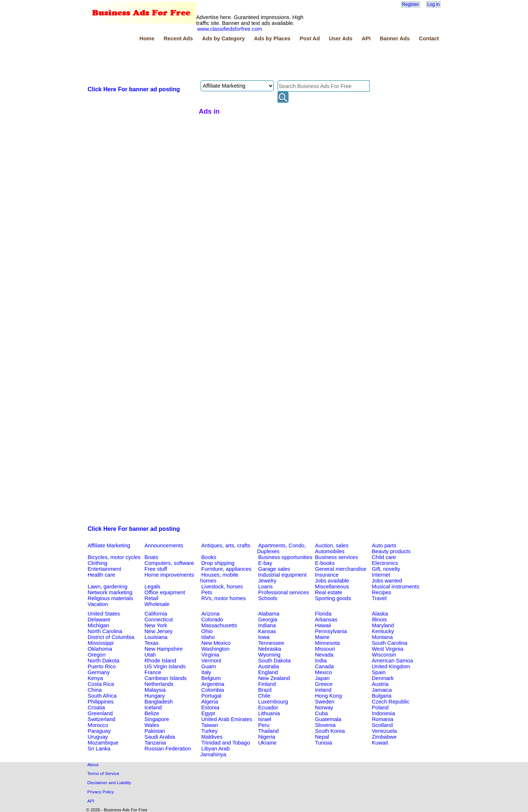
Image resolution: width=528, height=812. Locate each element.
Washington (215, 649)
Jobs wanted (387, 581)
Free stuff (156, 569)
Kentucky (383, 631)
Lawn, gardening (107, 587)
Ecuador (268, 708)
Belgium (211, 678)
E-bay (265, 563)
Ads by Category (223, 38)
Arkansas (326, 620)
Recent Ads (178, 38)
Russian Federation (168, 749)
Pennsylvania (331, 631)
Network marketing (110, 592)
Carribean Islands (166, 678)
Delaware (99, 620)
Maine (322, 637)
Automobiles (330, 551)
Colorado (212, 620)
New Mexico (216, 643)
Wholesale (157, 604)
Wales (152, 725)
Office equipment (165, 592)
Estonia (210, 708)
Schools (268, 598)
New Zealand (274, 678)
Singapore (157, 719)
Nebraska (270, 649)
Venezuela (384, 731)
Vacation (98, 604)
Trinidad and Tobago (226, 743)
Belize (152, 713)
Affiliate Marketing (109, 545)
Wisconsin (384, 655)
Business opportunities (285, 557)
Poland (380, 708)
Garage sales (274, 569)
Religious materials (110, 598)
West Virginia (388, 649)
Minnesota (327, 643)
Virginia (210, 655)
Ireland (323, 690)
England (268, 672)
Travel (379, 598)
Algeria (210, 702)
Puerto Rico (102, 666)
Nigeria (267, 737)
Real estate (329, 592)
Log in (433, 4)
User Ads (341, 38)
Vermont (211, 661)
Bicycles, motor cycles (114, 557)
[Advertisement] (220, 62)
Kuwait (380, 743)
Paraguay (99, 731)
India (321, 661)
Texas (151, 643)
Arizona (210, 614)
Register (410, 4)
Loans (265, 587)
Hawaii (323, 625)
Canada (324, 666)
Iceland (153, 708)
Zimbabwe (384, 737)
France (153, 672)
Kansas (267, 631)
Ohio (207, 631)
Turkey (209, 731)
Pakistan (155, 731)
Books (209, 557)
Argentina (213, 684)
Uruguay (98, 737)
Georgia (268, 620)
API (366, 38)
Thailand (268, 731)
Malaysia (155, 690)
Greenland (100, 713)
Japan (322, 678)
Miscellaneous (332, 587)
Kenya (95, 678)
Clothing (98, 563)
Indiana (267, 625)
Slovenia (325, 725)
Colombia (213, 690)
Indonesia (384, 713)
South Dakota (274, 661)
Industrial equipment (282, 575)
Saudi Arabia (160, 737)
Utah (150, 655)
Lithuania (269, 713)
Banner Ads (395, 38)
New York (156, 625)
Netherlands (159, 684)
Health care (101, 575)
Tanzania (155, 743)
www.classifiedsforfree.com (230, 29)
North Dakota (103, 661)
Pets (207, 592)
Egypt (208, 713)
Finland (267, 684)
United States (104, 614)
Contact (429, 38)
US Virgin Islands (165, 666)
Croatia (96, 708)
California (156, 614)
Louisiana (156, 637)
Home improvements (169, 575)
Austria (380, 684)
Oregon (97, 655)
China (95, 690)
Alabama (269, 614)
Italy (206, 672)
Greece (324, 684)
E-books (325, 563)
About (93, 765)
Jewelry (267, 581)
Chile (264, 696)
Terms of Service (103, 773)
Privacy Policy (101, 792)
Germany (99, 672)
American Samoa (392, 661)
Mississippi (101, 643)
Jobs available (332, 581)
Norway (324, 708)
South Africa (102, 696)
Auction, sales (332, 545)
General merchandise (341, 569)
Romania (383, 719)
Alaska (380, 614)
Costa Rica (101, 684)
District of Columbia (111, 637)
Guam (209, 666)
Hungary (155, 696)
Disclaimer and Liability (109, 782)
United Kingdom (391, 666)
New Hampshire (164, 649)
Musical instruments (396, 587)
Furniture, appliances (226, 569)
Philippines (101, 702)
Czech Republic (391, 702)
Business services (336, 557)
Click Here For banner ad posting (134, 89)
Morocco (98, 725)
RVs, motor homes (223, 598)
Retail (151, 598)
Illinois (379, 620)
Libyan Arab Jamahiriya (215, 752)
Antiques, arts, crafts (226, 545)
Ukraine (267, 743)
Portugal (211, 696)
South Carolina (390, 643)
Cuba (321, 713)
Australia (269, 666)
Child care (384, 557)
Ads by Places (272, 38)
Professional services (283, 592)
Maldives (212, 737)
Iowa (264, 637)
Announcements (164, 545)
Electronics (385, 563)
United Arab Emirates (227, 719)
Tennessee (271, 643)
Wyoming (269, 655)
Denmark (383, 678)
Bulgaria (382, 696)
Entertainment (104, 569)
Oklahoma (100, 649)
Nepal (322, 737)
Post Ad (310, 38)
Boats (151, 557)
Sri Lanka (99, 749)
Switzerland (102, 719)
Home (147, 38)
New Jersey (159, 631)
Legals (152, 587)
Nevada (324, 655)
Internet (381, 575)
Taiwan (210, 725)
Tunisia (324, 743)
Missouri (325, 649)
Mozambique (103, 743)
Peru (264, 725)
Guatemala (328, 719)
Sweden (325, 702)
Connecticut (159, 620)
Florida (323, 614)
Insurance (327, 575)
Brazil (265, 690)
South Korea (330, 731)
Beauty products (391, 551)
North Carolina (105, 631)
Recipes (382, 592)
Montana (382, 637)
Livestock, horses (222, 587)
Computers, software (169, 563)
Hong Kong (328, 696)
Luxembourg (273, 702)
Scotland (382, 725)
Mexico (323, 672)
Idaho (208, 637)
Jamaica (382, 690)
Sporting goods (333, 598)
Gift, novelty (386, 569)
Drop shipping (218, 563)
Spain (379, 672)
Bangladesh (159, 702)
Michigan (98, 625)
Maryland (383, 625)
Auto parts (384, 545)
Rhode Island (160, 661)
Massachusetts (219, 625)
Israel (265, 719)
